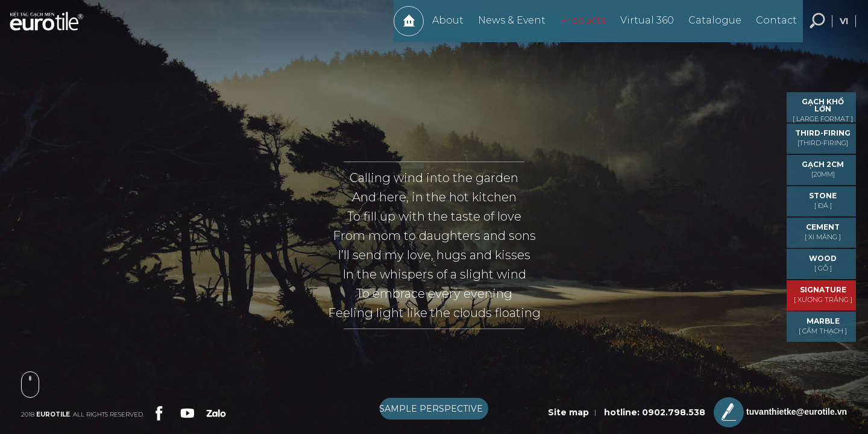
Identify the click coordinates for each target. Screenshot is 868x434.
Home (403, 27)
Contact (770, 26)
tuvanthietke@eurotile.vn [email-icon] (780, 412)
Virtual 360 (641, 26)
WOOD (823, 263)
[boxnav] (434, 409)
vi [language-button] (844, 27)
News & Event (506, 26)
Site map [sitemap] (568, 412)
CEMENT (823, 232)
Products (577, 26)
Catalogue (709, 26)
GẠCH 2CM (823, 169)
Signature (823, 294)
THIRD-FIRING (823, 138)
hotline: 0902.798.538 (655, 412)
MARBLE (823, 326)
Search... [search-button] (817, 27)
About (442, 26)
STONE (823, 200)
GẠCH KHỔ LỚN (823, 110)
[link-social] (158, 412)
